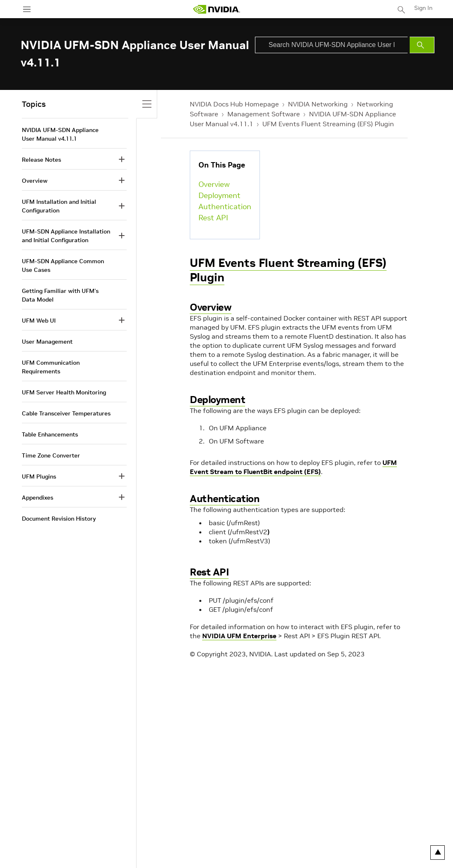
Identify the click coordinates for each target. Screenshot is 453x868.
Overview (214, 184)
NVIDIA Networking (318, 104)
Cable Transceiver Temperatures (66, 413)
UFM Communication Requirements (51, 367)
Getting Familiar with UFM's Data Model (60, 295)
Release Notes (41, 160)
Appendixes (38, 498)
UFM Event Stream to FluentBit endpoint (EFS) (293, 467)
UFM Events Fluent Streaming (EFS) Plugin (328, 124)
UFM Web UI (39, 321)
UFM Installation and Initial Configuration (59, 206)
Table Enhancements (50, 434)
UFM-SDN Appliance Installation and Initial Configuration (66, 236)
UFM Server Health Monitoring (64, 392)
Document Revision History (59, 519)
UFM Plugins (39, 476)
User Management (47, 342)
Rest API (213, 218)
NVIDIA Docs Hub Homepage (234, 104)
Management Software (264, 114)
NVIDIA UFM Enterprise (239, 636)
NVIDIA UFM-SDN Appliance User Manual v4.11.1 (60, 134)
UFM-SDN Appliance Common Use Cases (63, 265)
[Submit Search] (422, 45)
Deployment (219, 195)
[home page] (217, 9)
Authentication (225, 206)
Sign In (423, 8)
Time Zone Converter (51, 455)
